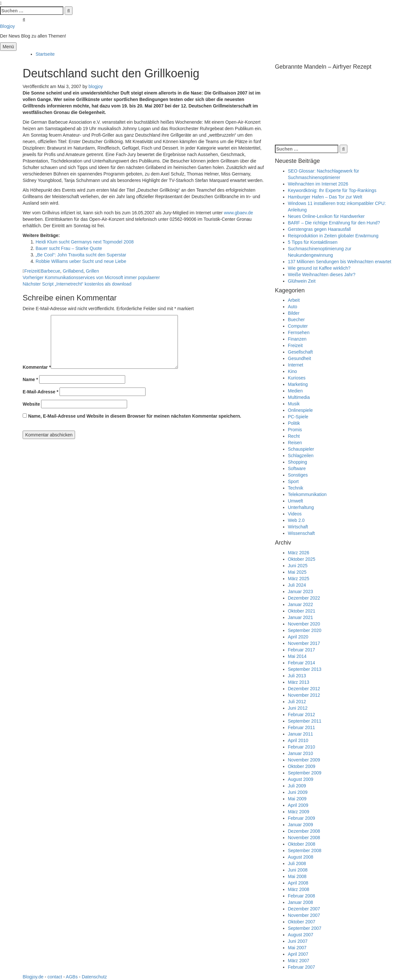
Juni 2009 (298, 792)
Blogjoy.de (33, 977)
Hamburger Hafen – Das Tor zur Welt (325, 197)
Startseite (45, 54)
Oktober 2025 (302, 559)
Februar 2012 (301, 715)
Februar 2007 (301, 967)
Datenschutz (94, 977)
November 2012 (304, 695)
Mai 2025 (297, 572)
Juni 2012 (298, 708)
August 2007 (301, 935)
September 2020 (305, 630)
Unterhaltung (301, 507)
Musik (294, 404)
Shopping (297, 462)
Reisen (295, 443)
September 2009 (305, 773)
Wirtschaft (298, 527)
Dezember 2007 (304, 909)
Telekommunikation (307, 494)
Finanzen (297, 339)
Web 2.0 (296, 520)
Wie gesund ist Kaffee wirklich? (319, 268)
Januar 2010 (300, 753)
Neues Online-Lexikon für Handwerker (326, 216)
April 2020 (298, 637)
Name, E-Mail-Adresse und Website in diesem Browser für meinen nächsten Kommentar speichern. (135, 416)
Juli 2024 (297, 585)
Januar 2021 (300, 617)
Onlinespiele (300, 410)
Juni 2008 (298, 870)
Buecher (296, 320)
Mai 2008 (297, 876)
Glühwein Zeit (302, 281)
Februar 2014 (301, 663)
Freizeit (32, 271)
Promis (295, 430)
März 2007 (299, 961)
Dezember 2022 (304, 598)
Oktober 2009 (302, 766)
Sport (293, 481)
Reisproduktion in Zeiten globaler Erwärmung (333, 236)
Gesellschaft (300, 352)
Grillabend (73, 271)
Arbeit (294, 300)
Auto (293, 307)
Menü (8, 47)
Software (297, 468)
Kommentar (37, 367)
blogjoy (96, 86)
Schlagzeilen (301, 456)
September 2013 (305, 669)
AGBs (72, 977)
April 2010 (298, 740)
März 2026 (299, 553)
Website (31, 404)
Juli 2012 (297, 702)
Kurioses (297, 378)
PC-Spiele (298, 417)
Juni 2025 (298, 566)
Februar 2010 (301, 747)
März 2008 (299, 889)
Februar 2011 (301, 727)
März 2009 (299, 812)
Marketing (298, 384)
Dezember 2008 (304, 831)
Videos (295, 514)
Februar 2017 (301, 650)
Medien (295, 391)
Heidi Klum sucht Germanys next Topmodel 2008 (85, 242)
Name (30, 379)
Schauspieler (301, 449)
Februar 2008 (301, 896)
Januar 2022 (300, 604)
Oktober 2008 (302, 844)
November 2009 (304, 760)
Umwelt (295, 501)
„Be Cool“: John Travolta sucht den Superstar (81, 255)
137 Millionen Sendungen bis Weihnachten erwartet (340, 262)
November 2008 (304, 838)
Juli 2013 (297, 676)
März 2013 (299, 682)
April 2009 (298, 805)
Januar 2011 (300, 734)
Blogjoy (7, 26)
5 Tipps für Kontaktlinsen (313, 242)
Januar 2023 (300, 591)
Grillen (92, 271)
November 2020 (304, 624)
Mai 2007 (297, 948)
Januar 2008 (300, 902)
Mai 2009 (297, 799)
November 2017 (304, 643)
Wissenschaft (301, 533)
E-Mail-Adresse (41, 392)
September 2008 (305, 850)
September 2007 (305, 928)
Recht (294, 436)
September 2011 (305, 721)
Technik (295, 488)
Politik (294, 423)
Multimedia (299, 397)
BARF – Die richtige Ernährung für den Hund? (334, 223)
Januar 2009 (300, 825)
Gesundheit (300, 358)
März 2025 (299, 579)
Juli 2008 (297, 863)
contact (55, 977)
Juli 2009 (297, 786)
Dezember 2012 (304, 689)
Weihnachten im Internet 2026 (318, 184)
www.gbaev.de (238, 213)
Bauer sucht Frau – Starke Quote (69, 248)
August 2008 (301, 857)
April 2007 (298, 954)
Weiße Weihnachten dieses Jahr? (322, 275)
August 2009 (301, 779)
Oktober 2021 (302, 611)
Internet (295, 365)
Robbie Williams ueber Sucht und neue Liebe (81, 261)
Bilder (294, 313)
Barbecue (50, 271)
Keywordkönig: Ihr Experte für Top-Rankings (332, 190)
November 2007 (304, 915)
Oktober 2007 (302, 922)
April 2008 (298, 883)
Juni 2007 (298, 941)
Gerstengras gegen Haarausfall (319, 229)
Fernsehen (299, 332)
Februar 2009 (301, 818)
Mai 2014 (297, 656)
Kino (292, 371)
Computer (298, 326)
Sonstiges (298, 475)
